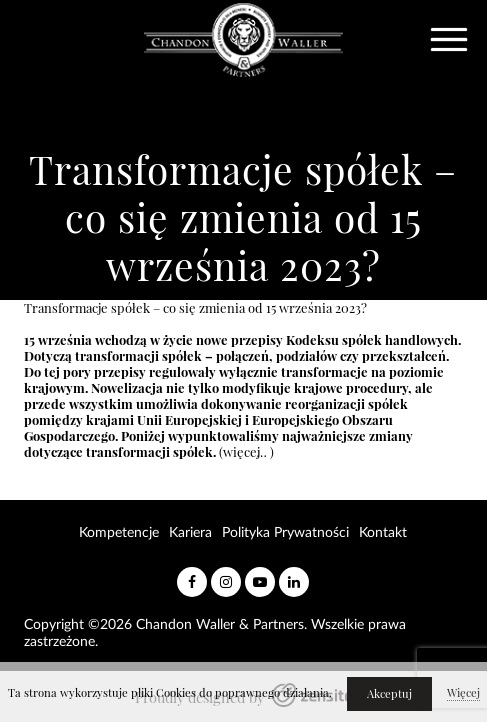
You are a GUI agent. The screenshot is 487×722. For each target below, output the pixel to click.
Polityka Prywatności (285, 533)
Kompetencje (119, 533)
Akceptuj (389, 694)
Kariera (190, 533)
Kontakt (383, 533)
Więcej (463, 693)
